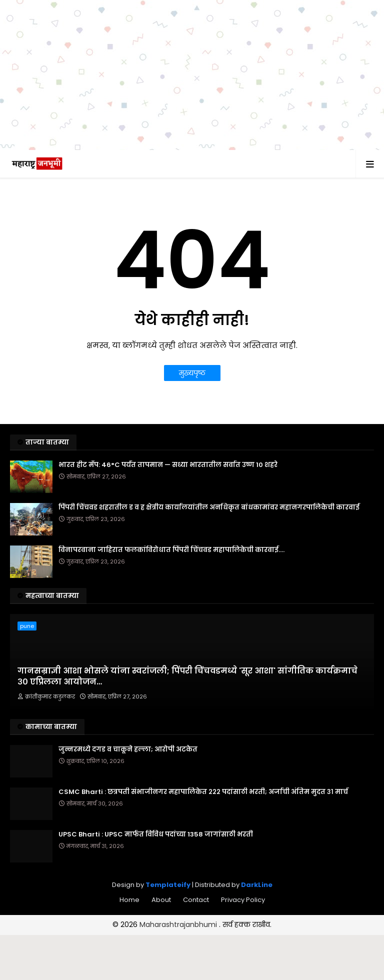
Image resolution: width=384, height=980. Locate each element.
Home (129, 900)
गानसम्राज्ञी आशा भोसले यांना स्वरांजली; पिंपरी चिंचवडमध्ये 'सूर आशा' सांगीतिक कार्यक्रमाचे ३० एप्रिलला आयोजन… (187, 676)
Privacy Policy (243, 900)
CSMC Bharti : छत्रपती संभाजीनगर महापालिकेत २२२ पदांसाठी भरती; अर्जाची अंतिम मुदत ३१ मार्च (203, 792)
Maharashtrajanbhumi (179, 924)
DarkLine (257, 885)
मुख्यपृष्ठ (192, 373)
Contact (196, 900)
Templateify (168, 885)
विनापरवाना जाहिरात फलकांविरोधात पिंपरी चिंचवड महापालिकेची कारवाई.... (171, 550)
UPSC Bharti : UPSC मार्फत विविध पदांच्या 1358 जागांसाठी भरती (156, 834)
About (161, 900)
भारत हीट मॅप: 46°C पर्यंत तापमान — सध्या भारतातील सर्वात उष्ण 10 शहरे (168, 465)
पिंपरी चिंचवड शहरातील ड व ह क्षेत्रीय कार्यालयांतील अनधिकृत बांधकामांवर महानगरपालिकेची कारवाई (209, 507)
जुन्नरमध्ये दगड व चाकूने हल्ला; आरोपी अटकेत (128, 749)
